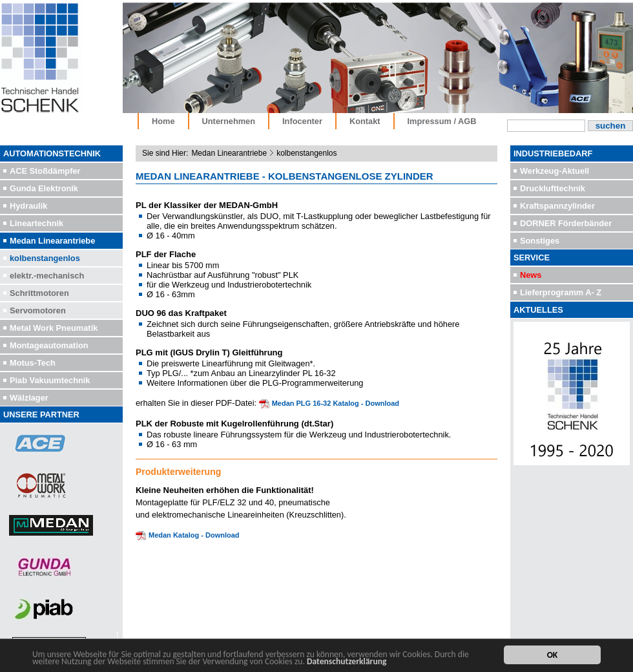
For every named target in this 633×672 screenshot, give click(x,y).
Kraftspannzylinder (557, 206)
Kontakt (365, 121)
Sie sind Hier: (165, 153)
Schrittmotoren (39, 293)
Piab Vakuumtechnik (50, 380)
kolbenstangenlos (45, 258)
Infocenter (302, 121)
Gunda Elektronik (44, 188)
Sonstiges (540, 241)
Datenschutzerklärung (347, 662)
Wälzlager (29, 398)
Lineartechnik (36, 223)
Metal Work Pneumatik (54, 328)
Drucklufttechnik (553, 188)
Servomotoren (38, 310)
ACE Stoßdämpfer (45, 171)
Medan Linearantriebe (52, 241)
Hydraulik (28, 206)
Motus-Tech (33, 363)
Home (163, 121)
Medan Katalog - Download (194, 535)
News (531, 275)
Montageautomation (49, 345)
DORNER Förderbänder (566, 223)
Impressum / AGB (442, 121)
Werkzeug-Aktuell (555, 171)
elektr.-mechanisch (47, 276)
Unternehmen (229, 121)
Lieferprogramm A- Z (561, 292)
